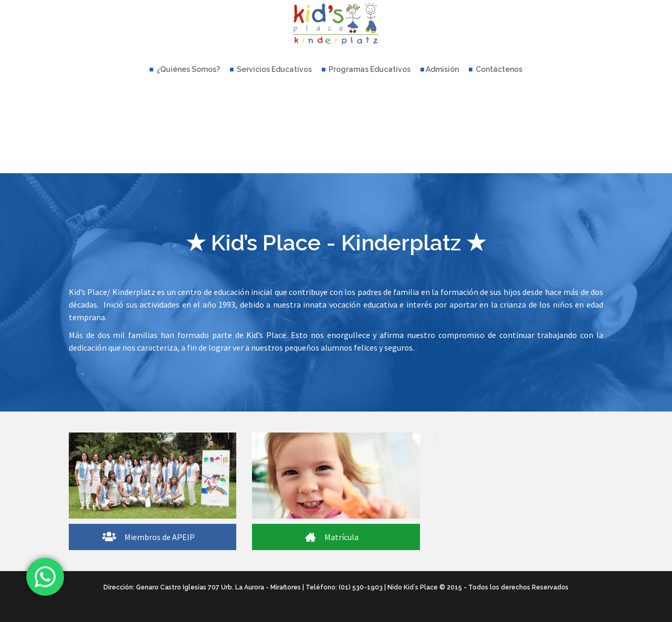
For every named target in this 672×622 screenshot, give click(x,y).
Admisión (440, 69)
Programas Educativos (366, 69)
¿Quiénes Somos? (185, 69)
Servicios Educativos (271, 69)
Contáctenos (496, 69)
